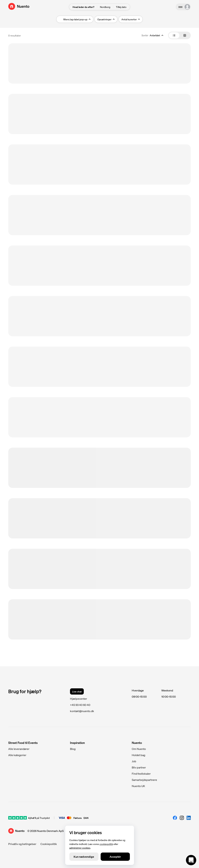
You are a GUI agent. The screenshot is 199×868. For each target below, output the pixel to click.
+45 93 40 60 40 (80, 705)
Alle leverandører (19, 749)
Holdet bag (138, 755)
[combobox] (152, 35)
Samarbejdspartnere (144, 780)
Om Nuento (139, 749)
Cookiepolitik (49, 844)
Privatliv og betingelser (22, 844)
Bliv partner (139, 767)
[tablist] (179, 35)
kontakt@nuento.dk (82, 711)
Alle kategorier (17, 755)
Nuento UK (138, 786)
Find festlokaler (141, 774)
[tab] (174, 35)
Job (134, 761)
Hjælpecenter (79, 699)
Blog (73, 749)
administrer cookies (80, 848)
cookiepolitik (106, 844)
